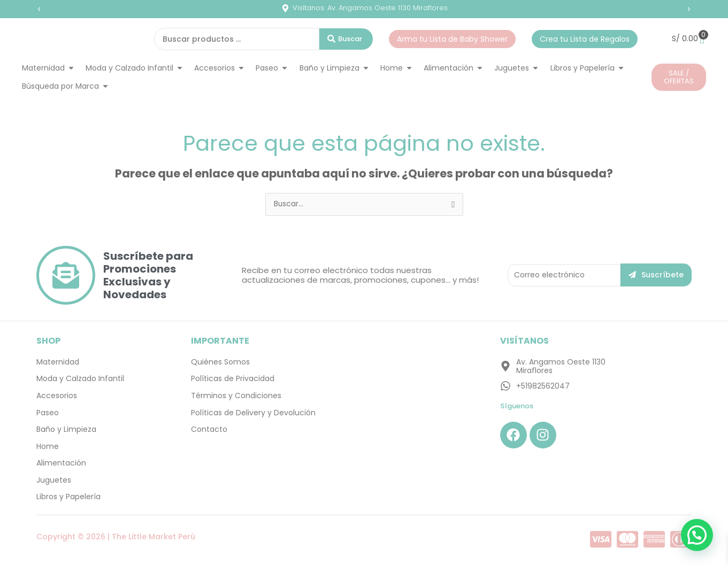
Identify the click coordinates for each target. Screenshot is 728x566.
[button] (39, 9)
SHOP (48, 341)
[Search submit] (346, 39)
